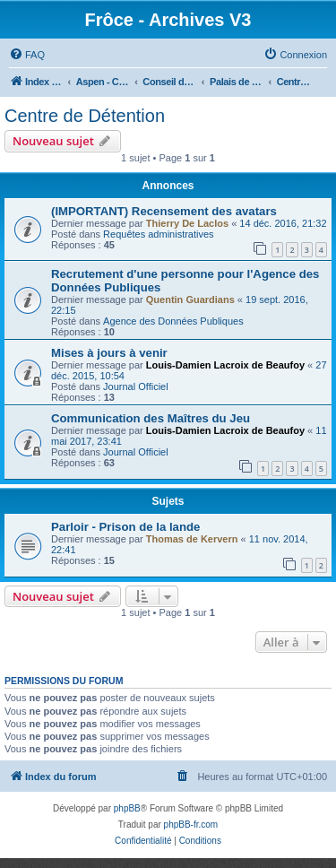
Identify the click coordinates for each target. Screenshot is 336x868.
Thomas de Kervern (192, 539)
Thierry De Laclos (187, 223)
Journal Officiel (136, 386)
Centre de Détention (85, 116)
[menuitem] (27, 55)
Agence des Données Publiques (173, 321)
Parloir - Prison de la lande (125, 527)
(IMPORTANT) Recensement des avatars (164, 211)
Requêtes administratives (159, 234)
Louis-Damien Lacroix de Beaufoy (225, 365)
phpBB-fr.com (191, 825)
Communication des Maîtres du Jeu (151, 418)
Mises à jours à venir (109, 353)
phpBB (127, 808)
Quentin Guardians (190, 299)
